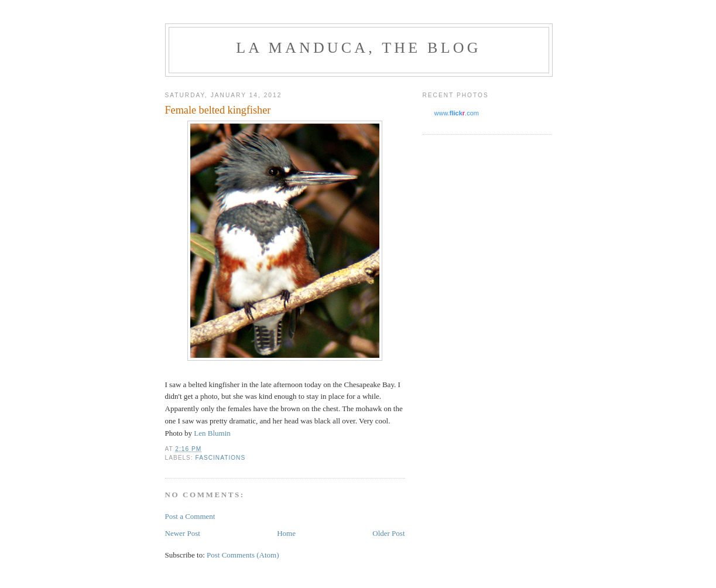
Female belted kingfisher (218, 110)
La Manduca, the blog (358, 48)
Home (286, 533)
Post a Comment (190, 516)
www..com (457, 113)
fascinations (221, 458)
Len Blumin (212, 433)
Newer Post (183, 533)
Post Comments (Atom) (243, 555)
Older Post (388, 533)
